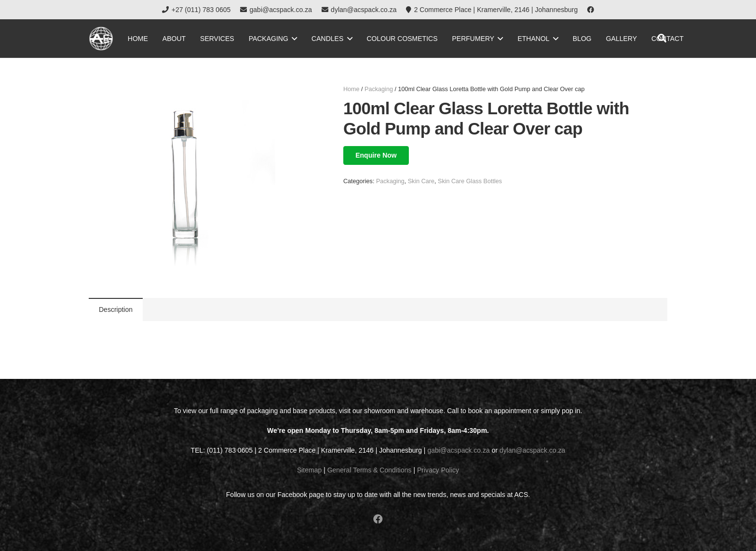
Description (116, 309)
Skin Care (421, 181)
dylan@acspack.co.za (532, 450)
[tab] (116, 309)
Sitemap (309, 470)
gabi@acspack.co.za (458, 450)
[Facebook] (591, 10)
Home (351, 89)
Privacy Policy (438, 470)
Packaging (379, 89)
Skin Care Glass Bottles (470, 181)
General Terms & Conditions (370, 470)
